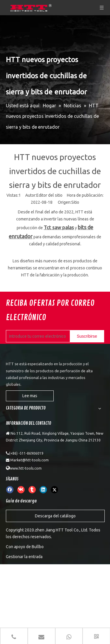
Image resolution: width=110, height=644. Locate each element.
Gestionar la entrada (24, 557)
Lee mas (30, 396)
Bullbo (38, 547)
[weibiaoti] (11, 354)
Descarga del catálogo (55, 516)
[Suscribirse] (87, 336)
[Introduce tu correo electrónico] (44, 336)
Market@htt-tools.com (29, 460)
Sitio (75, 202)
